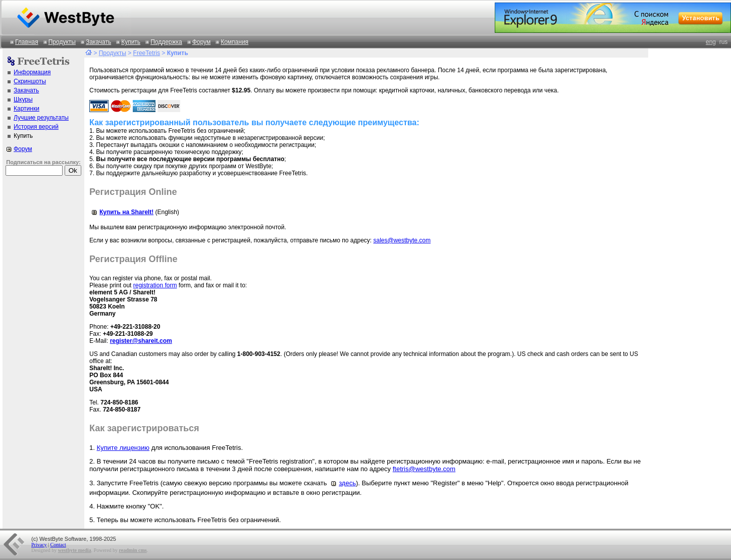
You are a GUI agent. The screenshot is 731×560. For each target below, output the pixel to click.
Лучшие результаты (41, 118)
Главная (27, 42)
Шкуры (23, 99)
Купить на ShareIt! (121, 212)
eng (711, 42)
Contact (58, 545)
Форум (201, 42)
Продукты (62, 42)
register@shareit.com (141, 341)
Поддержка (166, 42)
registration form (155, 285)
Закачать (98, 42)
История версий (36, 127)
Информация (32, 72)
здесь (342, 483)
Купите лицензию (123, 448)
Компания (234, 42)
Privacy (39, 545)
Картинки (27, 109)
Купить (131, 42)
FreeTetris (147, 53)
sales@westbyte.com (402, 240)
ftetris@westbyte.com (424, 469)
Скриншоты (30, 81)
